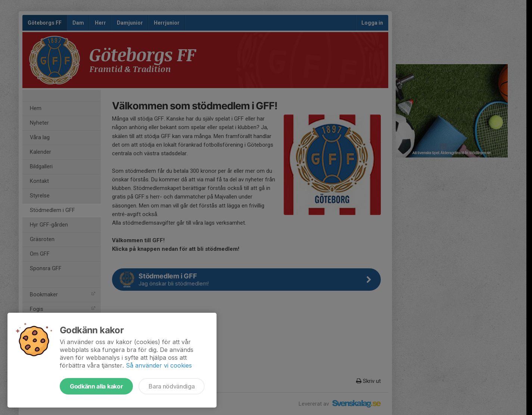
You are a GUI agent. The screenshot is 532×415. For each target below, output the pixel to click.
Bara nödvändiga (172, 386)
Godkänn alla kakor (96, 386)
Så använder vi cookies (159, 365)
